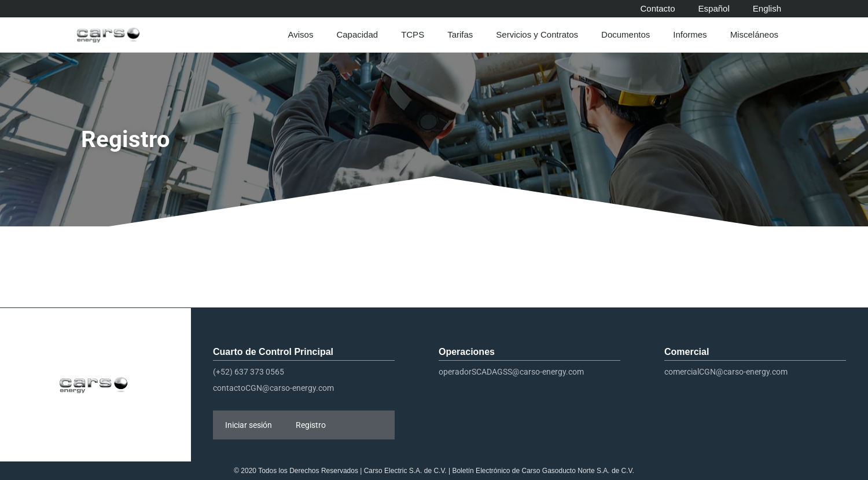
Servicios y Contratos (540, 35)
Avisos (303, 35)
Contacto (658, 8)
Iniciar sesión (249, 425)
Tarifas (463, 35)
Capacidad (360, 35)
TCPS (415, 35)
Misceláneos (757, 35)
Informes (693, 35)
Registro (311, 425)
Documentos (628, 35)
